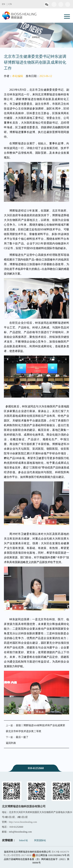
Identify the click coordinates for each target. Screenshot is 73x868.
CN (10, 4)
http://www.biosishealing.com (23, 822)
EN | (5, 4)
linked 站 (23, 840)
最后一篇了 (22, 737)
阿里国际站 (40, 840)
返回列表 (11, 743)
